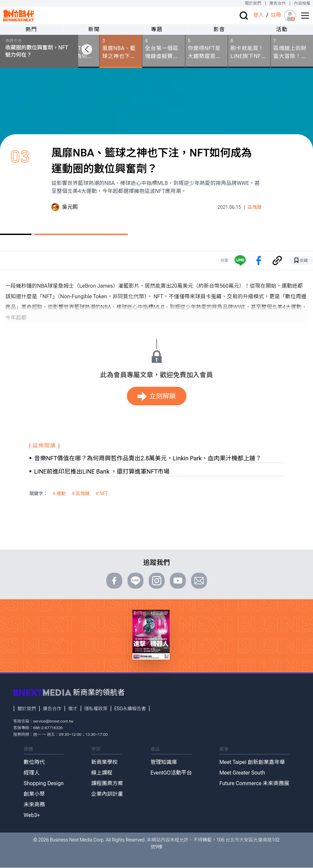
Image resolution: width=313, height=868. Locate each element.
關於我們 (253, 3)
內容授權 (302, 3)
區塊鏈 (255, 207)
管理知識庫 (164, 762)
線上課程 (102, 773)
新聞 (94, 29)
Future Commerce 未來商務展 (254, 783)
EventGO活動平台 (171, 773)
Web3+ (32, 815)
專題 (156, 29)
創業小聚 (34, 794)
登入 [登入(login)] (258, 15)
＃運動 (59, 493)
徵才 (73, 709)
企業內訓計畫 (107, 794)
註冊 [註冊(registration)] (276, 15)
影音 (219, 29)
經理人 (32, 773)
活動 (282, 29)
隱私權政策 (96, 709)
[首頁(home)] (19, 15)
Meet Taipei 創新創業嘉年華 (252, 762)
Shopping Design (44, 783)
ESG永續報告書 (130, 709)
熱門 (31, 29)
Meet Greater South (242, 773)
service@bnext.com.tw (53, 721)
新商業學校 (104, 762)
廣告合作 (278, 3)
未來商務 (34, 805)
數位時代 (34, 762)
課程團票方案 (107, 783)
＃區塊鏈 (80, 493)
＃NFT (102, 493)
